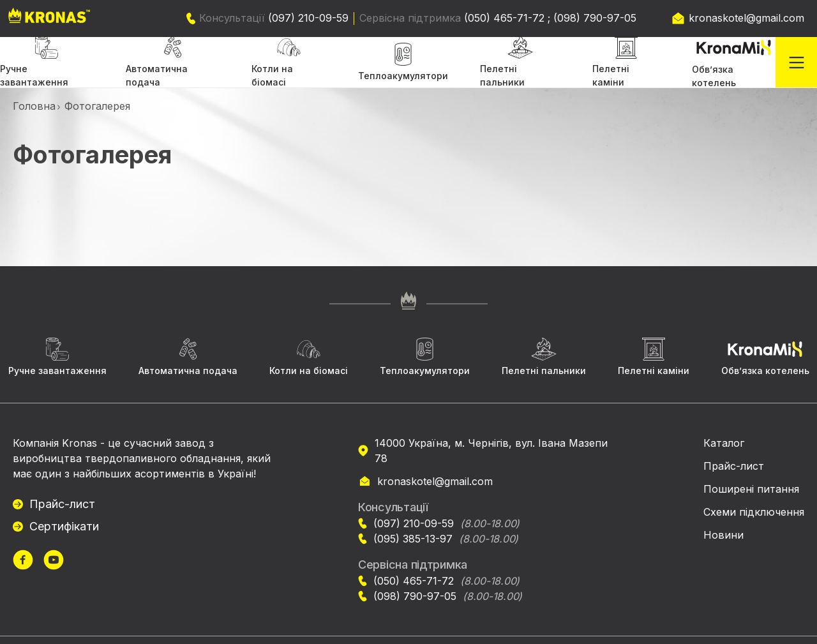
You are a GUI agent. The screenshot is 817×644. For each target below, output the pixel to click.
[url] (23, 561)
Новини (723, 535)
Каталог (724, 443)
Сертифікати (64, 526)
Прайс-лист (62, 504)
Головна (34, 106)
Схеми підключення (754, 512)
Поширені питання (751, 489)
